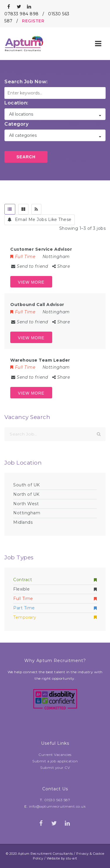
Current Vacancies (55, 755)
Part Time (55, 608)
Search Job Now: (26, 82)
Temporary (55, 617)
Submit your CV (55, 768)
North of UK (26, 494)
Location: (16, 103)
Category (16, 124)
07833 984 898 (22, 14)
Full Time (55, 598)
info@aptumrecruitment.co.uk (57, 806)
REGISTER (33, 21)
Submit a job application (55, 761)
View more (31, 282)
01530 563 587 (57, 800)
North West (26, 504)
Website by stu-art (62, 858)
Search (26, 157)
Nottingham (27, 513)
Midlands (23, 522)
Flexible (55, 589)
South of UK (27, 485)
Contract (55, 580)
